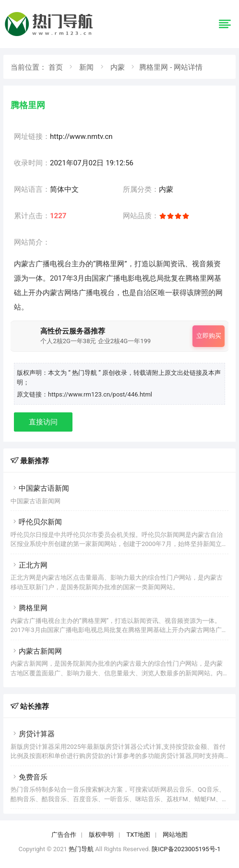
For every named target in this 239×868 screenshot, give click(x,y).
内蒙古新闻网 (36, 651)
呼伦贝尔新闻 (36, 522)
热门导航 (81, 849)
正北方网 (29, 565)
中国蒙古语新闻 (40, 488)
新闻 (86, 67)
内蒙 (118, 67)
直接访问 (43, 422)
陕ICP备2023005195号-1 (186, 849)
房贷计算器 (33, 734)
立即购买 (209, 336)
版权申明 (101, 835)
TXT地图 (138, 835)
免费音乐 (29, 777)
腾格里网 (29, 608)
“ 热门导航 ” (85, 373)
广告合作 (64, 835)
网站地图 (175, 835)
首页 (56, 67)
